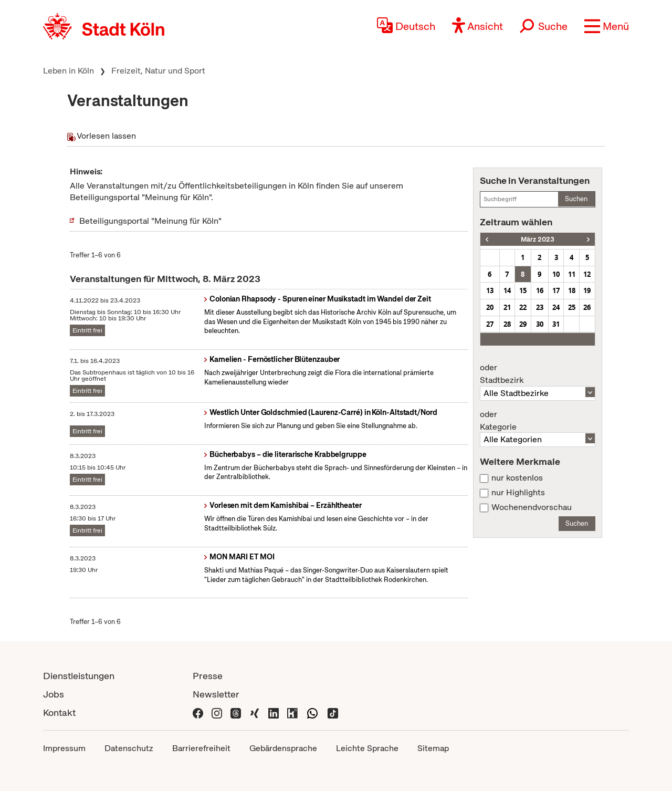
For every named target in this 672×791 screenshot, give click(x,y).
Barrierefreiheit (201, 748)
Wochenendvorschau (532, 507)
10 (556, 274)
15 (523, 290)
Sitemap (433, 748)
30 (540, 324)
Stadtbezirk (538, 374)
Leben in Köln (69, 71)
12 (587, 274)
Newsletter (216, 694)
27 (490, 324)
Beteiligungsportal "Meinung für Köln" (150, 221)
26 (587, 307)
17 (556, 290)
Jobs (54, 694)
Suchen (576, 199)
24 (556, 307)
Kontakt (59, 712)
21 (507, 307)
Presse (208, 676)
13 (490, 290)
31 (556, 324)
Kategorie (538, 421)
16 (540, 290)
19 (587, 290)
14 (507, 290)
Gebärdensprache (283, 748)
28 (507, 324)
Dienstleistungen (79, 676)
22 (523, 307)
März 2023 (538, 239)
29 (523, 324)
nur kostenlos (517, 478)
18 (572, 290)
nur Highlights (518, 493)
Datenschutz (129, 748)
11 (572, 274)
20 (490, 307)
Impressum (64, 748)
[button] (607, 26)
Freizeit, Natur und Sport (158, 71)
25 (572, 307)
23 (540, 307)
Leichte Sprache (367, 748)
